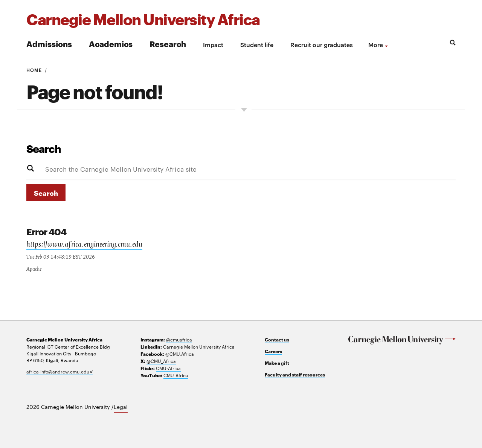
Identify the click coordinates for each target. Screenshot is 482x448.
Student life (257, 44)
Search (44, 148)
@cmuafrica (179, 339)
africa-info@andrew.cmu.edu (59, 371)
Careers (273, 351)
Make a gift (277, 363)
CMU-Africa (168, 368)
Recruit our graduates (322, 44)
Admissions (49, 43)
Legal (121, 407)
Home (34, 70)
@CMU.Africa (180, 354)
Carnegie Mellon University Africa (199, 346)
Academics (111, 43)
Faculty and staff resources (295, 374)
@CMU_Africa (161, 361)
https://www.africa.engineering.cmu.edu (84, 245)
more (376, 44)
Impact (213, 44)
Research (168, 43)
